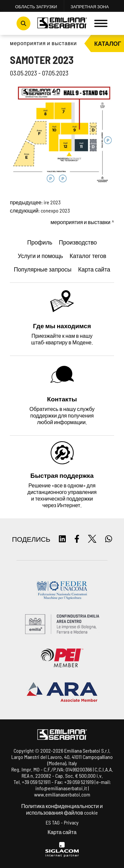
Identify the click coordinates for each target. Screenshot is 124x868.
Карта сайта (62, 832)
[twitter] (92, 539)
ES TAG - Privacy (62, 822)
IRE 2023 (52, 202)
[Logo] (62, 24)
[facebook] (77, 539)
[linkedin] (62, 539)
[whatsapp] (109, 539)
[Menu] (101, 23)
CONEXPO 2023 (55, 210)
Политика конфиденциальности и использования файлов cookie (62, 809)
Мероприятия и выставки (43, 43)
